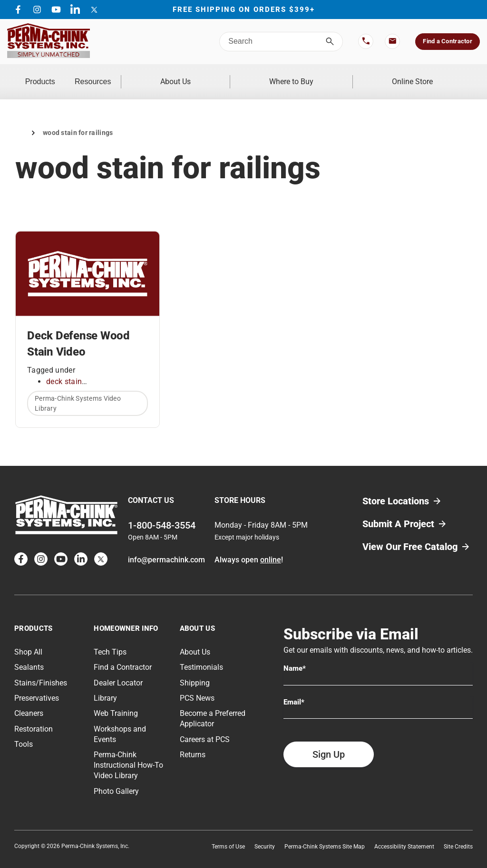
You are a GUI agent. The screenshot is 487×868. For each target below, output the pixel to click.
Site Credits (458, 835)
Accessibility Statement (404, 835)
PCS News (197, 686)
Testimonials (201, 656)
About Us (234, 76)
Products (57, 76)
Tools (24, 733)
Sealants (29, 656)
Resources (145, 76)
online (271, 548)
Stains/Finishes (41, 671)
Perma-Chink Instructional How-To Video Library (128, 754)
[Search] (330, 42)
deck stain (64, 370)
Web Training (116, 702)
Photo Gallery (116, 779)
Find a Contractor (447, 41)
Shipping (195, 671)
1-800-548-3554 (162, 513)
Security (265, 835)
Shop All (28, 640)
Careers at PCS (205, 728)
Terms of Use (228, 835)
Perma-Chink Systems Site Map (325, 835)
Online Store (424, 76)
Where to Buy (326, 76)
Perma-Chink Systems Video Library (78, 391)
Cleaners (29, 702)
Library (105, 686)
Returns (193, 743)
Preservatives (37, 686)
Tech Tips (110, 640)
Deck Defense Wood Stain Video (78, 332)
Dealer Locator (118, 671)
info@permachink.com (166, 548)
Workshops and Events (120, 722)
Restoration (34, 717)
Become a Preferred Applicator (213, 707)
